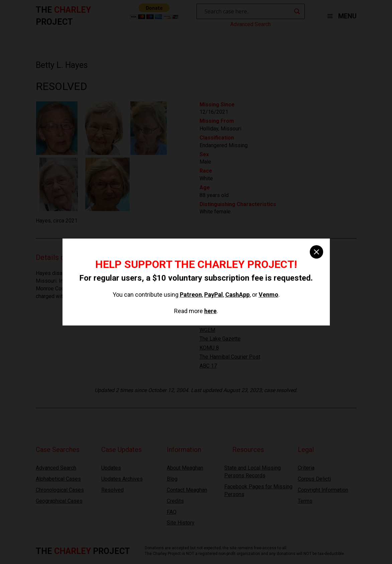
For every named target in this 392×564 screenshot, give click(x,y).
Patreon (191, 295)
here (210, 311)
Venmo (269, 295)
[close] (316, 252)
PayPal (214, 295)
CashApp (237, 295)
